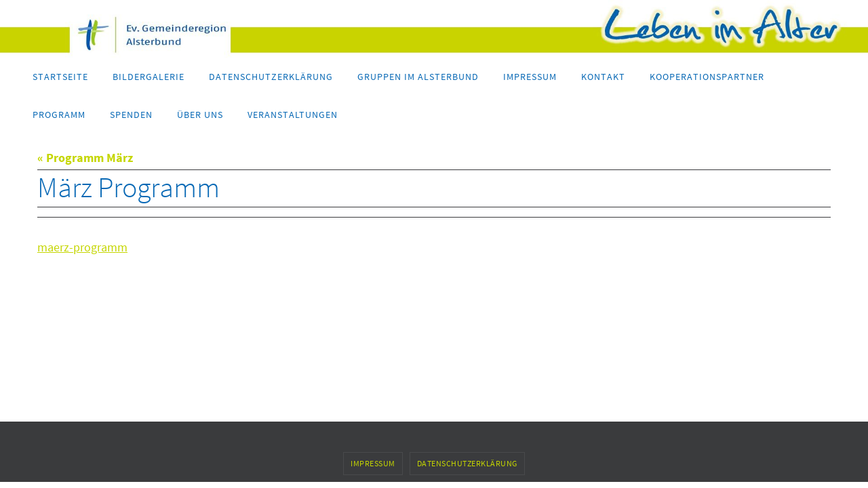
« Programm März (85, 158)
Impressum (373, 463)
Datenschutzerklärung (467, 463)
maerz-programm (82, 247)
